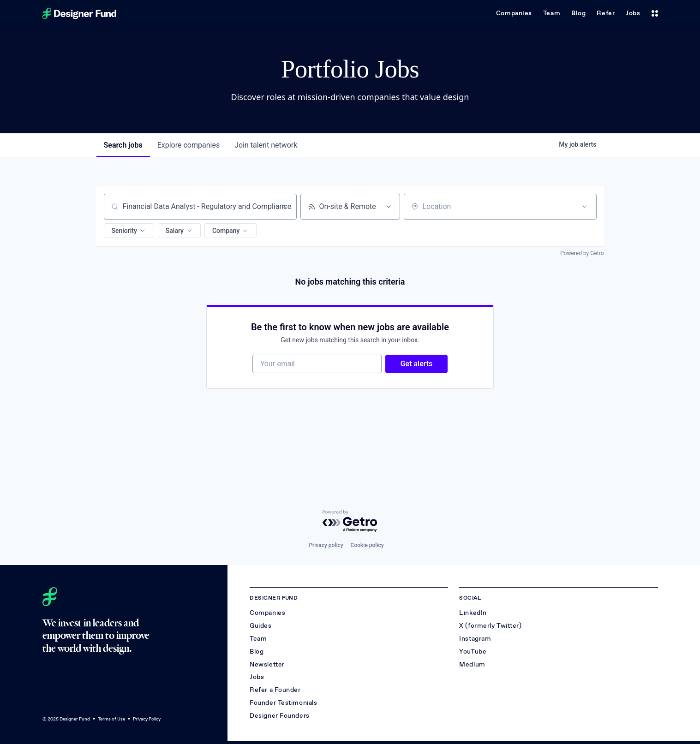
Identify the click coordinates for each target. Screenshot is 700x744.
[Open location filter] (585, 207)
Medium (472, 664)
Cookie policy (367, 545)
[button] (129, 231)
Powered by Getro (582, 253)
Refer (606, 13)
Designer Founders (280, 716)
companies (188, 145)
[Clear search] (285, 207)
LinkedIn (473, 613)
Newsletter (267, 664)
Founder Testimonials (283, 703)
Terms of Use (111, 719)
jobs (123, 145)
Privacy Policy (147, 719)
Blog (578, 13)
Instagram (475, 639)
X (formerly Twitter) (490, 626)
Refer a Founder (275, 690)
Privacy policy (326, 545)
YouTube (473, 652)
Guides (260, 626)
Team (552, 13)
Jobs (633, 13)
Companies (514, 13)
